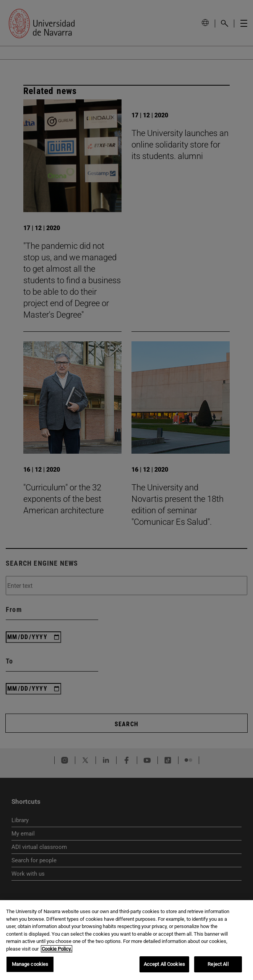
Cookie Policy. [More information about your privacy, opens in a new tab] (57, 949)
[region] (126, 940)
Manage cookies (30, 964)
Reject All (218, 964)
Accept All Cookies (164, 964)
